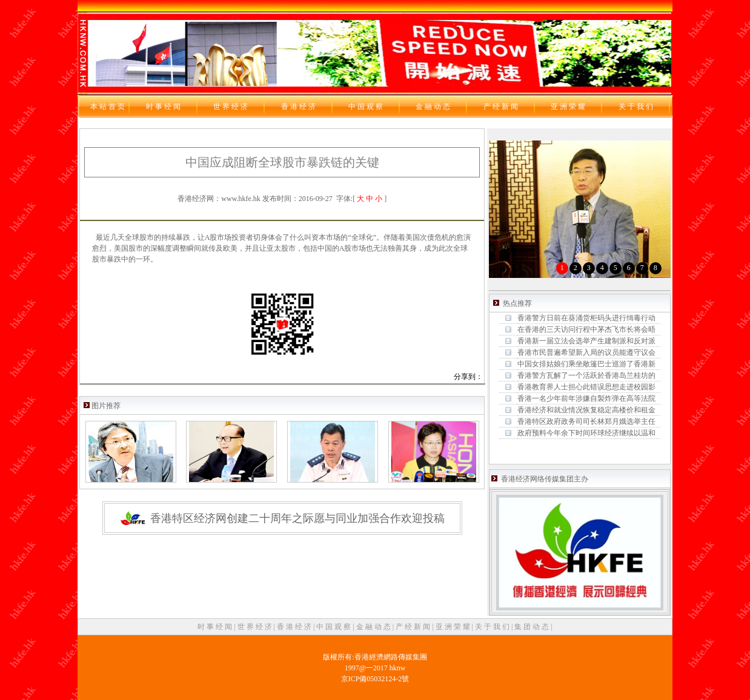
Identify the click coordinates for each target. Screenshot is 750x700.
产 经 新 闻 (414, 627)
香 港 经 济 (295, 627)
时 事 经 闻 (216, 627)
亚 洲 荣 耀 (454, 627)
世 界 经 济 (256, 627)
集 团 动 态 (533, 627)
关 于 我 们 (493, 627)
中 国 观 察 (334, 627)
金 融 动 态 (374, 627)
